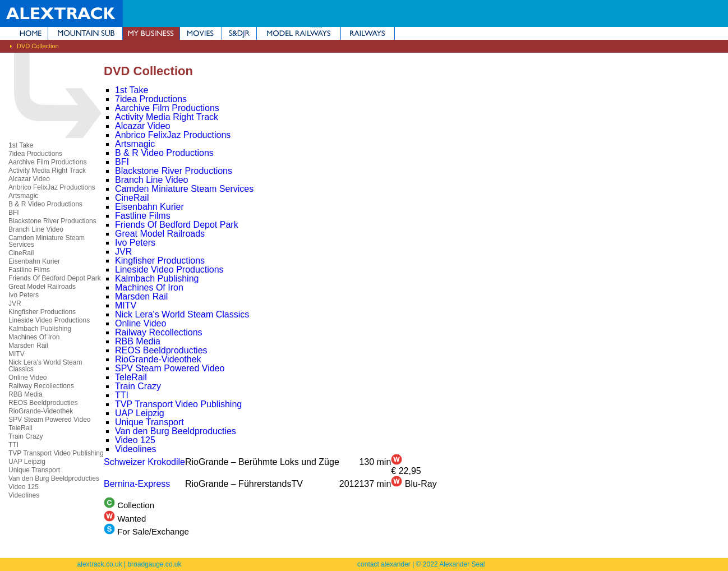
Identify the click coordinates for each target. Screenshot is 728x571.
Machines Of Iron (34, 337)
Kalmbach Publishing (40, 329)
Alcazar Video (29, 179)
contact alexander (384, 564)
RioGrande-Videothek (41, 411)
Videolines (24, 495)
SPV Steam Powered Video (50, 420)
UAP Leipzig (27, 462)
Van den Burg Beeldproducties (54, 478)
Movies (201, 33)
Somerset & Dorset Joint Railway (239, 33)
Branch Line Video (36, 229)
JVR (15, 303)
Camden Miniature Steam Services (47, 241)
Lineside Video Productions (49, 320)
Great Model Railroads (42, 287)
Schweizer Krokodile (144, 462)
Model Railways (299, 33)
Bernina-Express (137, 484)
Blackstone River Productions (52, 221)
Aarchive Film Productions (47, 162)
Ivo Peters (24, 295)
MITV (17, 354)
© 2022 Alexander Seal (451, 564)
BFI (14, 213)
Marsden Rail (28, 346)
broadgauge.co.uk (154, 564)
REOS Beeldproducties (43, 403)
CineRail (21, 253)
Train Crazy (26, 436)
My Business (151, 33)
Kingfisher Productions (42, 312)
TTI (13, 445)
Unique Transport (34, 470)
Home (24, 33)
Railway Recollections (41, 386)
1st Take (21, 145)
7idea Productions (35, 154)
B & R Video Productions (45, 204)
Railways (368, 33)
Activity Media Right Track (47, 171)
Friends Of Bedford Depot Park (55, 278)
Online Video (28, 377)
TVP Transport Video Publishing (56, 453)
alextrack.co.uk (100, 564)
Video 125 (24, 487)
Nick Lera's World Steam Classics (45, 366)
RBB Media (26, 394)
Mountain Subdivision (85, 33)
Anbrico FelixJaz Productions (52, 187)
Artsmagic (23, 196)
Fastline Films (29, 270)
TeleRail (20, 428)
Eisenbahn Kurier (34, 261)
